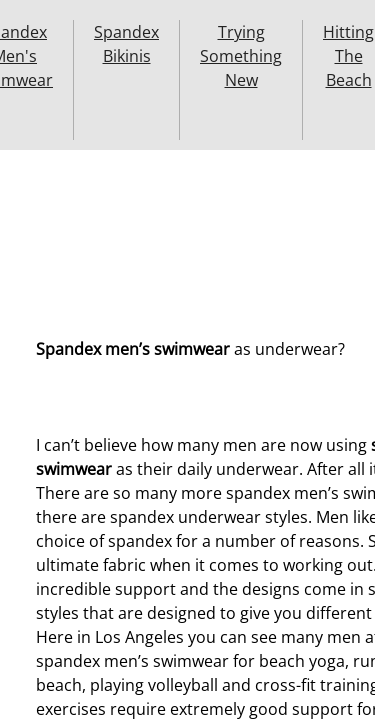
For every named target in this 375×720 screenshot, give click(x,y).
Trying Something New (241, 56)
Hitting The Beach (348, 56)
